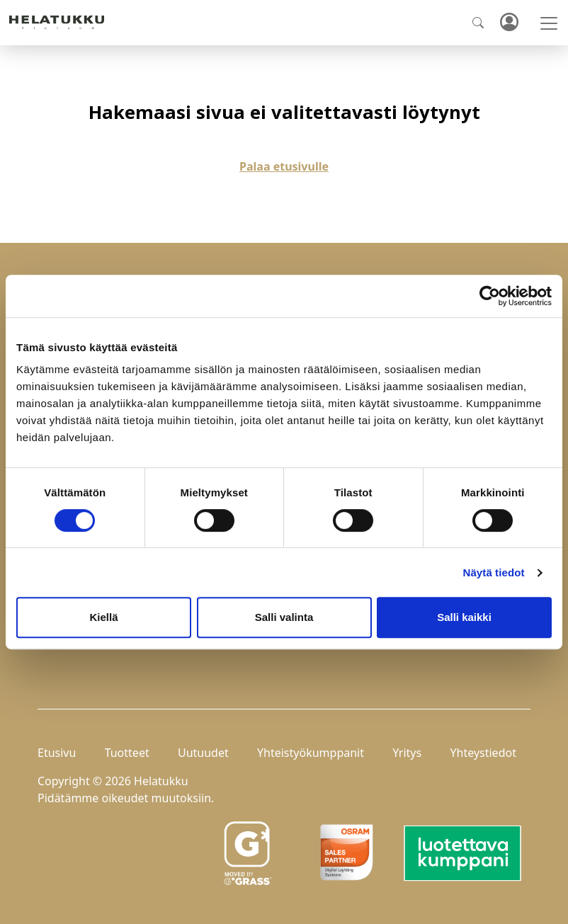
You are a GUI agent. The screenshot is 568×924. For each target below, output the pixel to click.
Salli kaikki (464, 617)
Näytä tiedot (494, 572)
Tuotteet (127, 753)
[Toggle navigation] (549, 23)
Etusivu (57, 753)
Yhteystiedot (483, 753)
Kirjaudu (509, 23)
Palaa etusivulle (284, 166)
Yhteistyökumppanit (311, 753)
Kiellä (103, 617)
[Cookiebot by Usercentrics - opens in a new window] (490, 296)
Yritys (407, 753)
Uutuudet (203, 753)
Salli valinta (284, 617)
